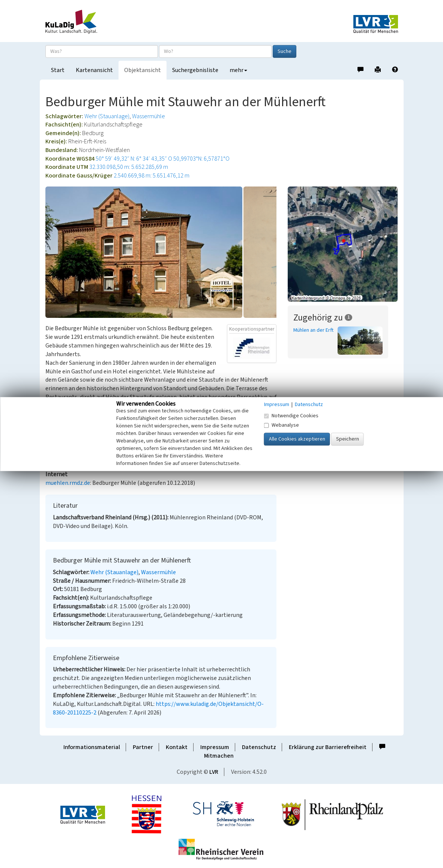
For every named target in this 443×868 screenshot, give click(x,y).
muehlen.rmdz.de (68, 483)
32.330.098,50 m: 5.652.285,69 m (129, 167)
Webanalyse (282, 425)
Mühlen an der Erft (313, 330)
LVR (214, 772)
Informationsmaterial (92, 747)
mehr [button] (238, 70)
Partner (143, 747)
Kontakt (177, 747)
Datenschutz (259, 747)
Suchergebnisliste (195, 70)
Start (58, 70)
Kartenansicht (94, 70)
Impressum (215, 747)
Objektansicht (143, 70)
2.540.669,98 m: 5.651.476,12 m (152, 176)
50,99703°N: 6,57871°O (201, 159)
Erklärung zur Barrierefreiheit (328, 747)
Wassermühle (149, 116)
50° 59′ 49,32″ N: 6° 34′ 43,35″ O (134, 159)
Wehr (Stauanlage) (107, 116)
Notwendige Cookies (291, 416)
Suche (285, 51)
